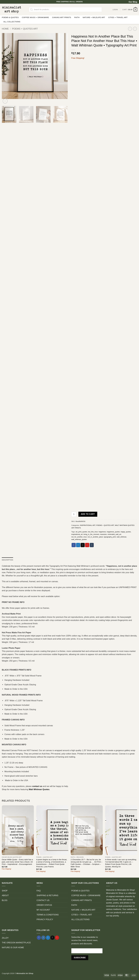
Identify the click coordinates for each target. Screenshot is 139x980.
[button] (130, 10)
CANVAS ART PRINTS (62, 17)
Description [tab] (7, 560)
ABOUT (5, 895)
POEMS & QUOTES (10, 17)
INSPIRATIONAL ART (88, 525)
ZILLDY (5, 938)
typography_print (110, 537)
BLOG (5, 900)
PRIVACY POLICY (45, 919)
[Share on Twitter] (78, 545)
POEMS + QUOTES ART (25, 29)
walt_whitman (122, 537)
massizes (103, 534)
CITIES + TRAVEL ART (118, 17)
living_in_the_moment (91, 534)
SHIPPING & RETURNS (47, 895)
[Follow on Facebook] (39, 938)
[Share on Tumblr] (92, 545)
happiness (102, 532)
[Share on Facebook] (74, 545)
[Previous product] (135, 29)
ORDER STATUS (44, 905)
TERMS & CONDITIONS (48, 915)
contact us (37, 786)
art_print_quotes (81, 532)
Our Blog (133, 2)
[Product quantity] (74, 514)
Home (5, 29)
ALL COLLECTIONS (12, 22)
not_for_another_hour (79, 537)
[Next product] (130, 29)
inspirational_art (77, 534)
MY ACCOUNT (43, 910)
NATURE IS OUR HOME (13, 947)
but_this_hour (93, 532)
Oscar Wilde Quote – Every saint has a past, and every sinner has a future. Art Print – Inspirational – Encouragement (17, 862)
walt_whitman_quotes (79, 539)
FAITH (77, 17)
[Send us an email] (52, 938)
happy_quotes (126, 532)
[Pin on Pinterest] (87, 545)
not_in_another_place (95, 537)
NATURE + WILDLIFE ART (94, 17)
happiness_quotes (113, 532)
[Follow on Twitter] (48, 938)
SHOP (5, 891)
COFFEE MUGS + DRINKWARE (35, 17)
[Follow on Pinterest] (57, 938)
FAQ (39, 891)
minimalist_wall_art (114, 534)
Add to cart (88, 514)
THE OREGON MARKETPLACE (16, 943)
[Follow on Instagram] (43, 938)
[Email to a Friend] (83, 545)
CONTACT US (43, 900)
